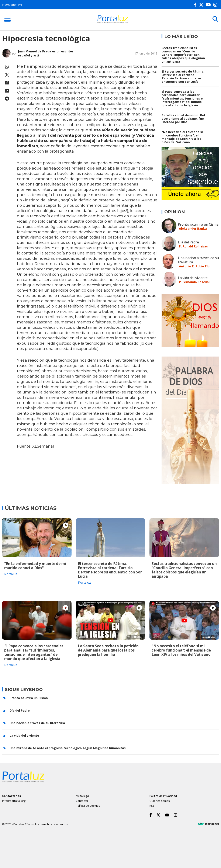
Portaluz (11, 574)
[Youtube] (209, 5)
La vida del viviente (193, 278)
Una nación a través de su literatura (198, 260)
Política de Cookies (88, 805)
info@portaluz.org (14, 800)
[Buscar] (215, 20)
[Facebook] (196, 5)
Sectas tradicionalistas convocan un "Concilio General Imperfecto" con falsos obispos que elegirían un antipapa (183, 55)
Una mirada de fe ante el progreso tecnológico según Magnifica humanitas (68, 747)
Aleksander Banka (193, 228)
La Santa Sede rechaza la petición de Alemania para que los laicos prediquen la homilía (108, 650)
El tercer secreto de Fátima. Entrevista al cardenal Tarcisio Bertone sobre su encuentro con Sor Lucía (183, 77)
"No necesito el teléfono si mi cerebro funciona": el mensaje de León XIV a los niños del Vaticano (182, 137)
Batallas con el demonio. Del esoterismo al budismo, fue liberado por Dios (183, 119)
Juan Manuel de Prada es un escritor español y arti (46, 53)
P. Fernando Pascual (194, 282)
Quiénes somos (160, 800)
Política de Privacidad (163, 795)
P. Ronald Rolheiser (194, 246)
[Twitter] (202, 5)
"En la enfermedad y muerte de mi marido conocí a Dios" (35, 566)
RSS (152, 805)
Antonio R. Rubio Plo (194, 266)
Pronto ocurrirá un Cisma (198, 224)
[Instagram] (216, 5)
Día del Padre (188, 242)
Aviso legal (83, 795)
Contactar (82, 800)
